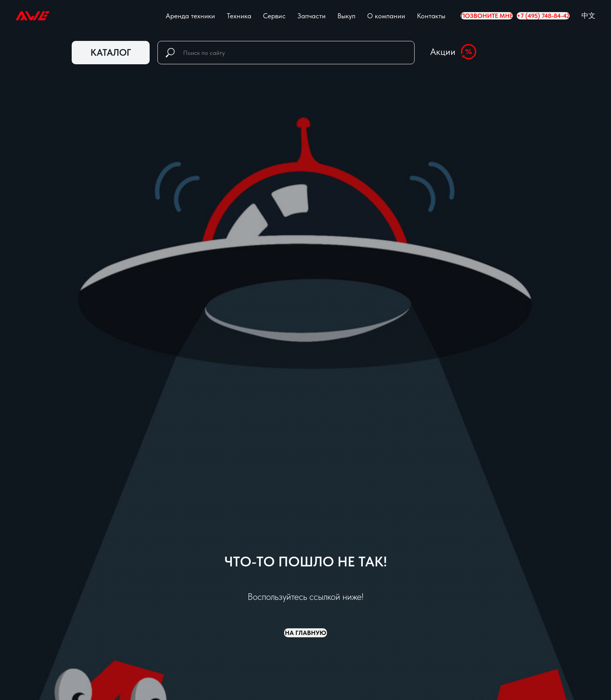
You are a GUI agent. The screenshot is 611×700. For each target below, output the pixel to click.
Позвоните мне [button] (487, 16)
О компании (386, 16)
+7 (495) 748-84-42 (543, 16)
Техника (239, 16)
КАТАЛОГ (111, 52)
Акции (443, 52)
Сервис (274, 16)
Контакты (431, 16)
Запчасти (312, 16)
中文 (588, 15)
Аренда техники (190, 16)
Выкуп (346, 16)
